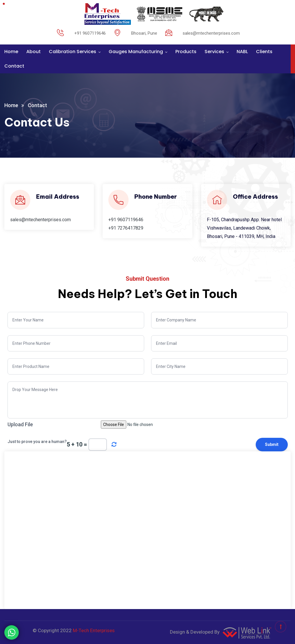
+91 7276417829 (126, 228)
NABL (242, 52)
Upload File (20, 424)
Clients (264, 52)
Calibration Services (73, 52)
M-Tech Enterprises (94, 630)
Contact (14, 66)
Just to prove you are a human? (37, 442)
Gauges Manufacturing (136, 52)
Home (11, 52)
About (34, 52)
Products (186, 52)
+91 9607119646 (126, 220)
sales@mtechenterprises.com (40, 220)
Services (214, 52)
